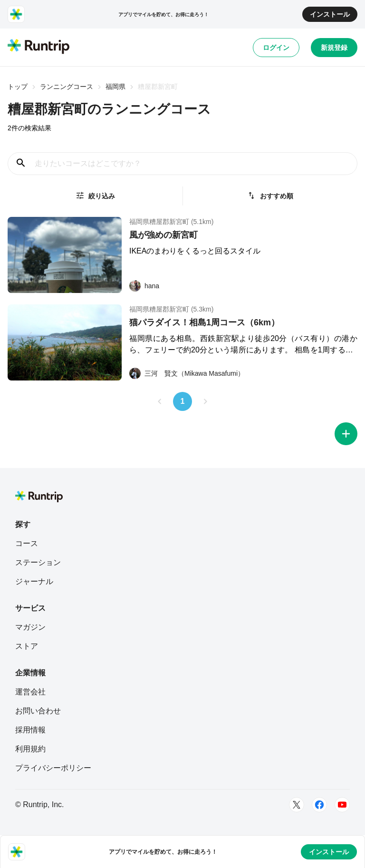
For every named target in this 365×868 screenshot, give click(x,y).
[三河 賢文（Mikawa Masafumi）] (187, 373)
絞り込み (95, 195)
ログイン (276, 48)
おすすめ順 (270, 195)
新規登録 (334, 48)
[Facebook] (319, 805)
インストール (330, 14)
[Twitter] (297, 805)
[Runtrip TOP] (38, 47)
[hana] (144, 286)
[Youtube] (342, 805)
